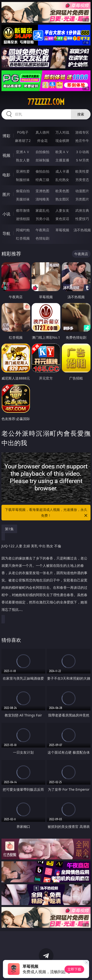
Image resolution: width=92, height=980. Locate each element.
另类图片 (82, 199)
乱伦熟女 (62, 180)
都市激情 (23, 210)
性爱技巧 (82, 219)
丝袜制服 (42, 160)
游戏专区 (82, 132)
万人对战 (62, 132)
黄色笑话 (62, 219)
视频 (6, 155)
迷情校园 (23, 219)
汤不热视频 (82, 230)
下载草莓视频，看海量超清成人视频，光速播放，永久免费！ (47, 513)
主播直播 (62, 160)
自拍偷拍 (42, 152)
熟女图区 (62, 199)
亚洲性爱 (23, 171)
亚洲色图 (42, 191)
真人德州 (42, 132)
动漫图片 (82, 191)
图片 (6, 194)
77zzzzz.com (46, 102)
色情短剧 (42, 238)
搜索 (81, 114)
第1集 (9, 529)
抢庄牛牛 (82, 141)
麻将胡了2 (23, 141)
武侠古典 (82, 210)
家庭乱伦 (42, 210)
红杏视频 (23, 238)
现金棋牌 (62, 141)
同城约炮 (23, 230)
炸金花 (42, 141)
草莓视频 (62, 230)
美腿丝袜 (23, 199)
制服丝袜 (23, 180)
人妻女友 (62, 210)
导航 (6, 233)
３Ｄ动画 (82, 152)
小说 (6, 214)
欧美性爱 (82, 171)
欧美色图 (62, 191)
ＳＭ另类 (82, 160)
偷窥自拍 (23, 191)
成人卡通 (62, 171)
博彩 (6, 136)
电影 (6, 175)
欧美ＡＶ (62, 152)
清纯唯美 (42, 199)
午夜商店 (42, 230)
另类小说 (42, 219)
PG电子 (23, 132)
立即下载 (74, 969)
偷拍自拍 (42, 171)
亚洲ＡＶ (23, 152)
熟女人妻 (23, 160)
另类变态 (82, 180)
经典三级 (42, 180)
